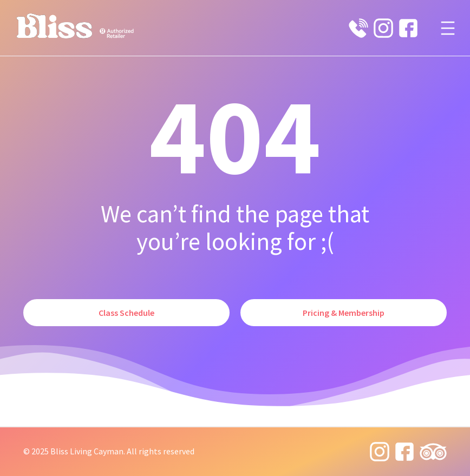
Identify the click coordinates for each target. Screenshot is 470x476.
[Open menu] (448, 28)
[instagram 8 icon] (383, 28)
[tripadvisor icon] (433, 452)
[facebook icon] (408, 28)
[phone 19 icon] (358, 28)
